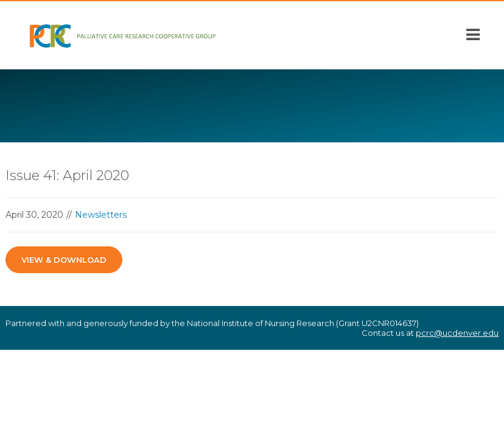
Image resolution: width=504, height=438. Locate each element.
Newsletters (101, 215)
